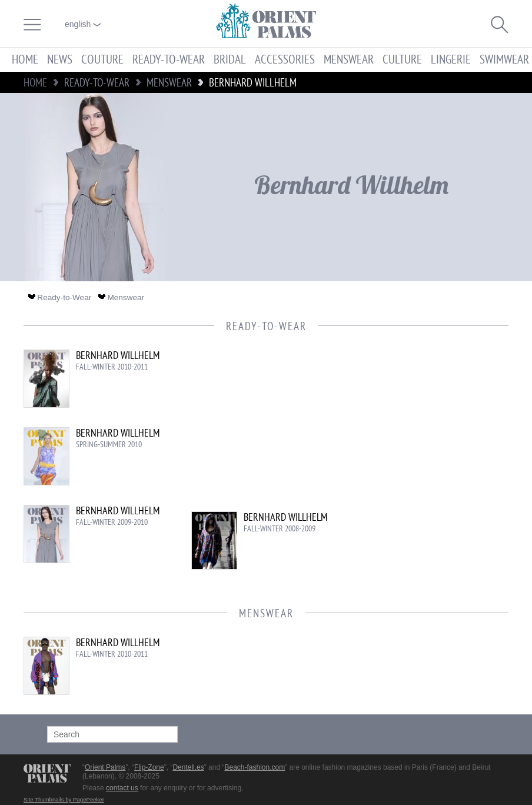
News (60, 60)
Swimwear (504, 60)
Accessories (285, 60)
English (83, 24)
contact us (122, 788)
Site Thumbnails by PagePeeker (64, 799)
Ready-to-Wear (169, 60)
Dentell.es (188, 767)
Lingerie (451, 60)
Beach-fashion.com (255, 767)
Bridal (230, 60)
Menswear (349, 60)
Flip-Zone (149, 767)
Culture (402, 60)
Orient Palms (105, 767)
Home (25, 60)
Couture (102, 60)
